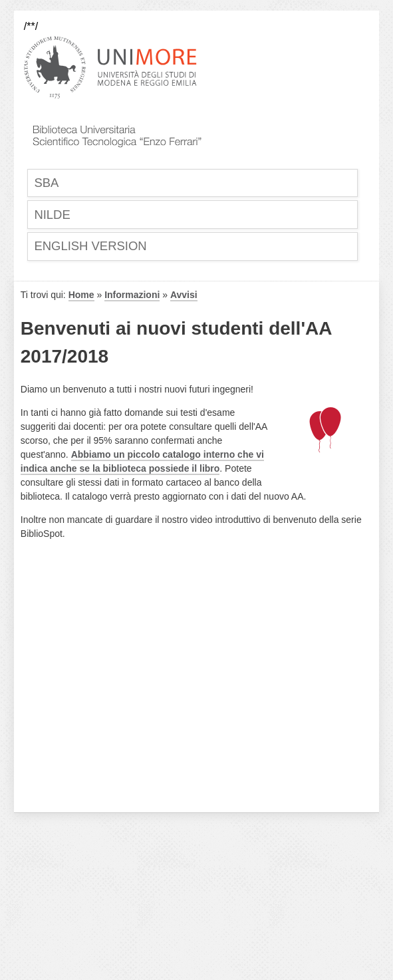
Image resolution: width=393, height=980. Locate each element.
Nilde (53, 215)
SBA (47, 183)
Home (81, 295)
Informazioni (132, 295)
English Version (91, 246)
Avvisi (184, 295)
